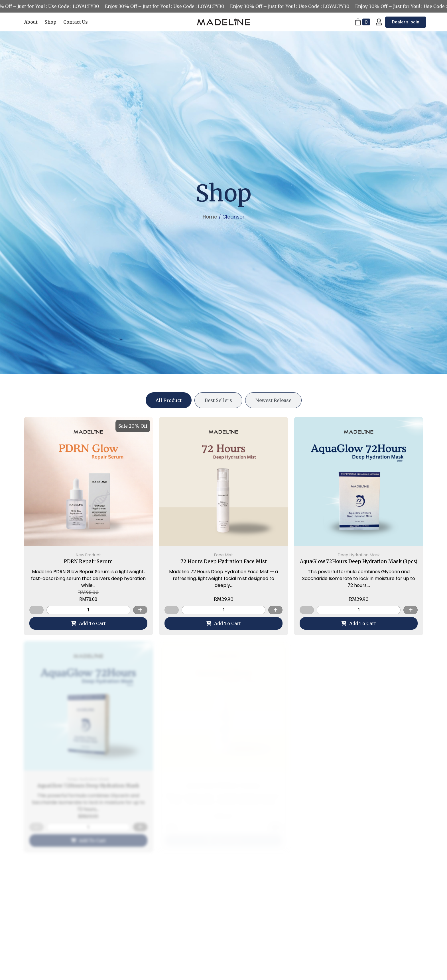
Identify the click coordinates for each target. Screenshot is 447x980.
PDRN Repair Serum (88, 561)
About (31, 22)
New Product (88, 555)
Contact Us (76, 22)
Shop (50, 22)
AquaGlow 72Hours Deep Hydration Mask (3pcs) (359, 561)
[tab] (169, 400)
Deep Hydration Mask (359, 555)
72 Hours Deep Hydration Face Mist (224, 561)
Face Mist (223, 555)
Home (210, 217)
